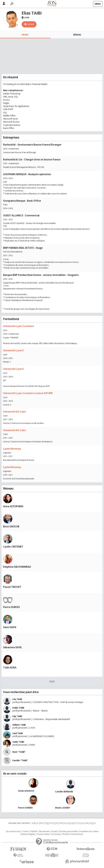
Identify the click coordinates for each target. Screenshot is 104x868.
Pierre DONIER (25, 808)
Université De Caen (14, 412)
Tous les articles (43, 834)
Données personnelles (68, 831)
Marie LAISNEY (63, 808)
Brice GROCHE (11, 526)
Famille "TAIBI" (20, 760)
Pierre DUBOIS (11, 607)
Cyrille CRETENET (13, 547)
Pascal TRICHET (12, 587)
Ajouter (31, 24)
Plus (52, 681)
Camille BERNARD (64, 792)
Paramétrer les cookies (89, 831)
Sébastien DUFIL (13, 647)
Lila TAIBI (17, 699)
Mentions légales (28, 834)
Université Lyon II (13, 350)
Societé (54, 831)
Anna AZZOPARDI (13, 506)
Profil (25, 35)
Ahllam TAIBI (19, 725)
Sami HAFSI (10, 627)
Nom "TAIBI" (19, 752)
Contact (26, 831)
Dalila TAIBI (18, 708)
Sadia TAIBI (18, 742)
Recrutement (44, 831)
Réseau (77, 35)
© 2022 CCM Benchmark (73, 834)
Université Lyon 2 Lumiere (19, 326)
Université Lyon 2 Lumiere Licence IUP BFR (28, 393)
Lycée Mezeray (12, 449)
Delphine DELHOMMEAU (17, 567)
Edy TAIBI (17, 716)
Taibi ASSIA (10, 667)
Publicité (34, 831)
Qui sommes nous (13, 831)
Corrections (56, 834)
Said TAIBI (18, 733)
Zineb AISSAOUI (26, 791)
